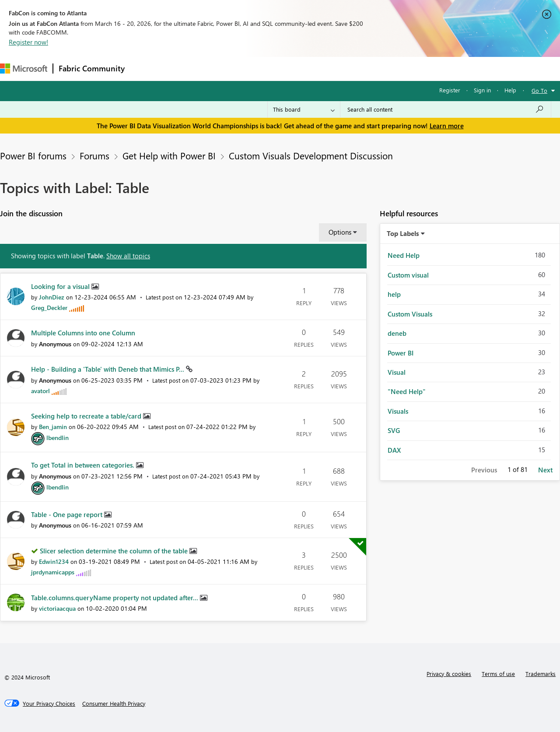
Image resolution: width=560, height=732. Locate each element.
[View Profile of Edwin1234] (54, 561)
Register (450, 90)
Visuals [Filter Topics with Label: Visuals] (398, 411)
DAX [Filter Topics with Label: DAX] (394, 450)
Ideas (219, 69)
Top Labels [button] (403, 233)
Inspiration (183, 69)
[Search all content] (446, 109)
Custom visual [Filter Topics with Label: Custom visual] (408, 275)
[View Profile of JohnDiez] (52, 297)
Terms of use (498, 674)
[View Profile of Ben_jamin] (53, 427)
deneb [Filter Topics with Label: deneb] (397, 333)
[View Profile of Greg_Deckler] (49, 308)
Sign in (482, 90)
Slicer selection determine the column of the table (115, 551)
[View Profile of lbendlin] (58, 438)
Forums (145, 69)
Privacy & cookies (449, 674)
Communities (258, 69)
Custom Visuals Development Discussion (311, 155)
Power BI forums (33, 155)
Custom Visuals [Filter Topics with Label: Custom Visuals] (410, 314)
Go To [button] (539, 90)
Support (368, 69)
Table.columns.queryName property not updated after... (115, 598)
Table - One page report (68, 514)
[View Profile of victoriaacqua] (57, 608)
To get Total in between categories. (84, 465)
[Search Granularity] (304, 109)
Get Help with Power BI (169, 155)
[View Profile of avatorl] (40, 391)
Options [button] (340, 232)
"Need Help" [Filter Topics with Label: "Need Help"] (407, 391)
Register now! (28, 42)
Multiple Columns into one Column (83, 333)
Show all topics (128, 256)
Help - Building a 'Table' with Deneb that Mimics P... (108, 369)
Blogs (297, 69)
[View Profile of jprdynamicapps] (53, 572)
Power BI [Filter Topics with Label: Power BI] (401, 353)
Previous (484, 470)
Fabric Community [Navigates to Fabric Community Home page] (92, 68)
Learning (331, 69)
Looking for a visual (61, 286)
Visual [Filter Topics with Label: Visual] (397, 372)
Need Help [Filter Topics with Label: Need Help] (404, 255)
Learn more (447, 126)
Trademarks (541, 674)
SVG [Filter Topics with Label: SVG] (394, 430)
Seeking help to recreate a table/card (87, 416)
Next (545, 470)
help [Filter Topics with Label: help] (394, 294)
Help (510, 90)
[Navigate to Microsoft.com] (24, 69)
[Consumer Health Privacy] (114, 704)
